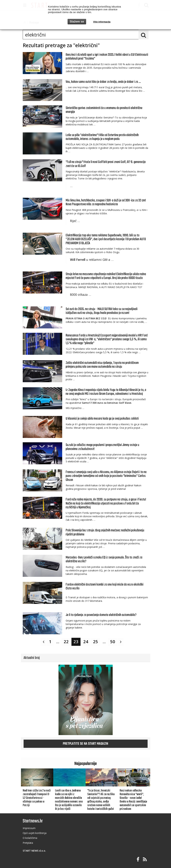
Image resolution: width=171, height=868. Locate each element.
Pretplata (28, 843)
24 (86, 642)
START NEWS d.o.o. (34, 851)
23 (76, 642)
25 (96, 642)
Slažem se (77, 22)
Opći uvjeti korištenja (35, 833)
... (58, 642)
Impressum (29, 828)
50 (113, 642)
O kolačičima (30, 838)
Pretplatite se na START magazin (85, 744)
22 (66, 642)
